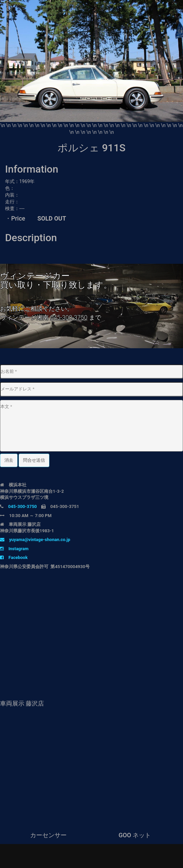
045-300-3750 (69, 317)
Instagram (14, 549)
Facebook (14, 557)
